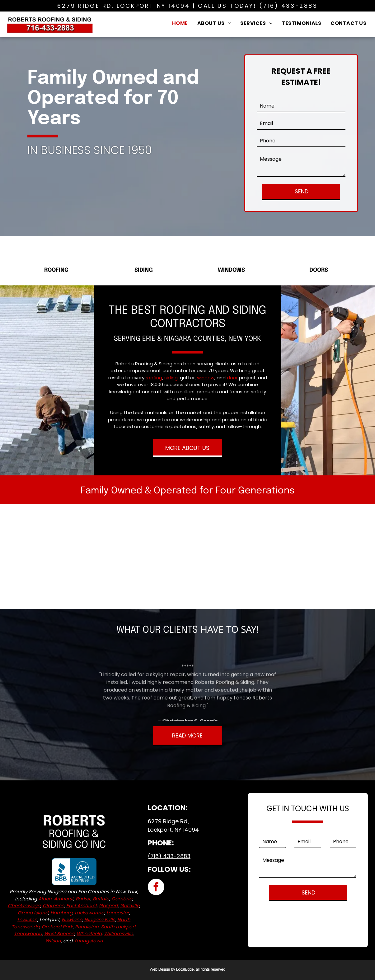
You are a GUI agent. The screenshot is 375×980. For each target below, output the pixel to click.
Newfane (72, 920)
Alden (45, 899)
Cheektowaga (24, 906)
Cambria (122, 899)
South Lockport (118, 927)
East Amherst (82, 906)
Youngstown (88, 941)
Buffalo (101, 899)
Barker (83, 899)
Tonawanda (28, 934)
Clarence (53, 906)
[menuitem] (180, 23)
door (232, 378)
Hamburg (61, 913)
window (206, 378)
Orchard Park (57, 927)
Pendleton (87, 927)
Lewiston (27, 920)
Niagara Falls (100, 920)
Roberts (74, 822)
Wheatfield (89, 934)
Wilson (53, 941)
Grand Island (33, 913)
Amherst (64, 899)
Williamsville (118, 934)
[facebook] (156, 888)
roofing (154, 378)
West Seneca (59, 934)
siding (171, 378)
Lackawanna (89, 913)
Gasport (108, 906)
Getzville (130, 906)
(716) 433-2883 (288, 6)
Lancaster (118, 913)
